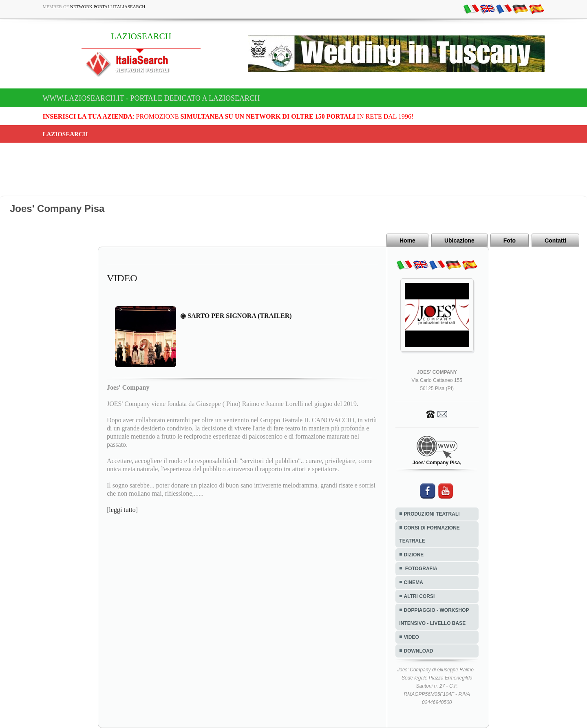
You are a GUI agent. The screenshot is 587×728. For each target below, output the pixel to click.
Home (407, 240)
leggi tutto (122, 510)
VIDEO (412, 637)
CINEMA (414, 582)
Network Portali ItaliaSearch (108, 7)
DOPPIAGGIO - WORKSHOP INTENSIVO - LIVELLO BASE (434, 617)
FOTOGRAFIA (421, 569)
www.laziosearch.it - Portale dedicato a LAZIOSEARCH (151, 98)
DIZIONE (414, 555)
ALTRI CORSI (419, 596)
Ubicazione (459, 240)
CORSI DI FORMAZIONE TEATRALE (430, 534)
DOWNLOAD (419, 651)
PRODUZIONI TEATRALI (432, 514)
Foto (510, 240)
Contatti (555, 240)
